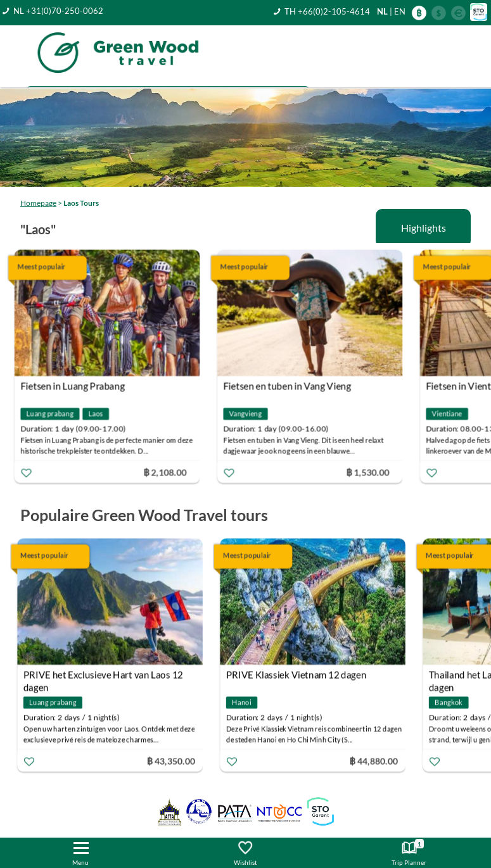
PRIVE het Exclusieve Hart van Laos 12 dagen (107, 676)
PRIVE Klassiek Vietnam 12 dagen (300, 675)
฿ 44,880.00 (378, 761)
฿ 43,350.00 (175, 761)
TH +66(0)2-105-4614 (327, 11)
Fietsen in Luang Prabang (79, 386)
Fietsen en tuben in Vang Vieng (294, 386)
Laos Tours (81, 203)
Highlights (424, 228)
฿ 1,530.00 (374, 472)
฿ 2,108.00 (172, 472)
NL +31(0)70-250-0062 (58, 11)
